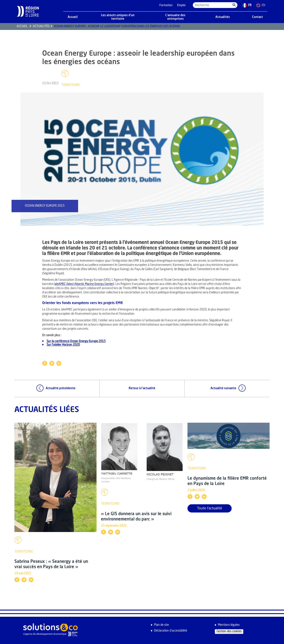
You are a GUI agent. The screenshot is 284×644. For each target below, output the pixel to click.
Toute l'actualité (210, 509)
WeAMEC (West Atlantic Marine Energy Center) (84, 284)
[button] (234, 5)
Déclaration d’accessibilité (171, 631)
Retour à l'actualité (142, 388)
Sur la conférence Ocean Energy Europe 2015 (76, 341)
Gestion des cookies (229, 631)
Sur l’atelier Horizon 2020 (63, 345)
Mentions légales (229, 625)
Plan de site (161, 625)
